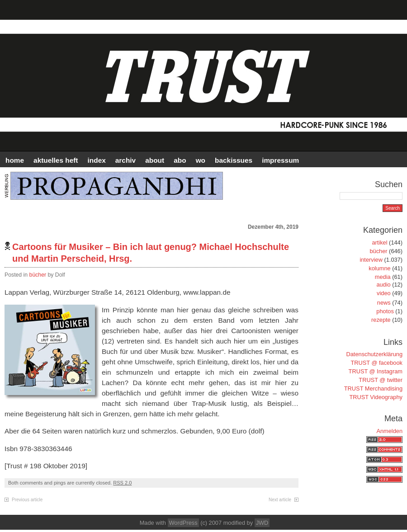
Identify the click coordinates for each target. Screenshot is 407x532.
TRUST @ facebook (377, 363)
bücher (38, 275)
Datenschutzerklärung (374, 354)
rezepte (381, 320)
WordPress (183, 523)
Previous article (27, 500)
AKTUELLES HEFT (56, 160)
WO (201, 160)
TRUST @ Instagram (376, 371)
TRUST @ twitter (381, 380)
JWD (262, 523)
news (384, 303)
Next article (280, 500)
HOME (15, 160)
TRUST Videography (376, 397)
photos (385, 311)
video (384, 293)
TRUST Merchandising (373, 388)
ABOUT (155, 160)
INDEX (97, 160)
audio (383, 285)
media (383, 277)
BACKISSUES (234, 160)
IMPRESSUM (280, 160)
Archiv (125, 160)
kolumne (379, 268)
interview (371, 260)
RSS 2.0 (122, 483)
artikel (379, 242)
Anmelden (389, 431)
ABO (180, 160)
